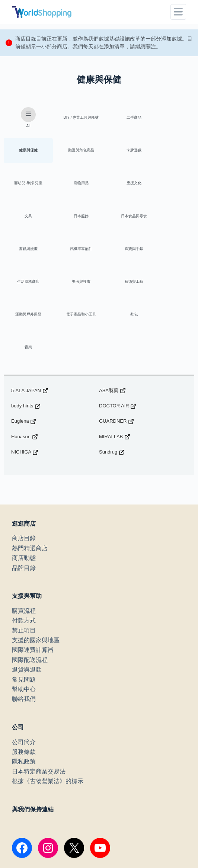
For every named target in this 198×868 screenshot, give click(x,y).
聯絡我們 (24, 638)
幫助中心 (24, 628)
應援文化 (26, 185)
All (26, 118)
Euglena (24, 360)
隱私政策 (24, 700)
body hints (26, 345)
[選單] (178, 12)
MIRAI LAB (115, 376)
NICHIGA (25, 391)
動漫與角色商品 (26, 151)
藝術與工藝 (74, 252)
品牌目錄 (24, 507)
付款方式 (24, 559)
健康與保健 (171, 118)
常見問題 (24, 619)
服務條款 (24, 691)
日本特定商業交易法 (39, 710)
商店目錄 (24, 477)
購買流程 (24, 550)
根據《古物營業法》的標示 (48, 720)
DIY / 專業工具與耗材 (75, 118)
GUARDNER (116, 360)
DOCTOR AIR (118, 345)
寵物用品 (171, 151)
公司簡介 (24, 681)
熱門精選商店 (30, 487)
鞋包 (26, 285)
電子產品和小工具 (171, 252)
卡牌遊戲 (74, 151)
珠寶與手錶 (123, 218)
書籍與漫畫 (26, 218)
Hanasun (25, 376)
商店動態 (24, 497)
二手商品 (123, 118)
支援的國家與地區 (36, 579)
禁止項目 (24, 569)
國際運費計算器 (33, 589)
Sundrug (112, 391)
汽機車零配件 (74, 218)
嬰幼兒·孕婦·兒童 (123, 151)
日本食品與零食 (171, 185)
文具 (74, 185)
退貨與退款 (27, 608)
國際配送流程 (30, 599)
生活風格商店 (171, 218)
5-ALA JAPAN (30, 329)
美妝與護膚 (26, 252)
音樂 (74, 285)
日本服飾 (123, 185)
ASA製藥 (112, 329)
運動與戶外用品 (123, 252)
